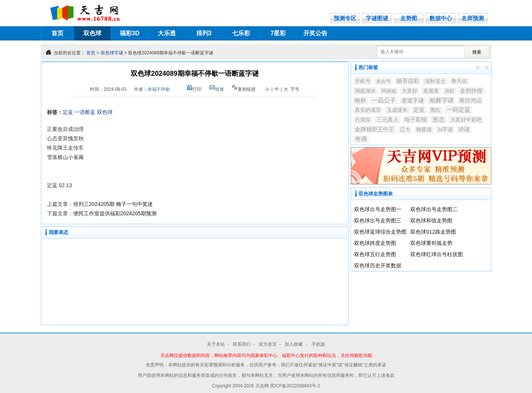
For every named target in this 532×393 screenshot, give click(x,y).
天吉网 (263, 386)
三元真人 (387, 120)
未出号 (384, 81)
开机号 (363, 81)
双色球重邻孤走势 (431, 243)
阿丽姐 (389, 91)
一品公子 (384, 100)
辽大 (405, 130)
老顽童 (431, 91)
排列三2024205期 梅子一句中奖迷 (113, 204)
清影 (449, 91)
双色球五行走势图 (375, 254)
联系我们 (242, 344)
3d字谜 (445, 130)
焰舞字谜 (442, 100)
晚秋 (360, 100)
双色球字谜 (112, 53)
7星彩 (278, 33)
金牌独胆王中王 (375, 129)
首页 (57, 33)
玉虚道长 (397, 110)
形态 (439, 119)
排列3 (204, 33)
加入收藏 (294, 344)
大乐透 (167, 33)
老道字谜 (413, 100)
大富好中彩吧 (466, 120)
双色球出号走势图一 (378, 209)
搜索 (477, 52)
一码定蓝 (458, 110)
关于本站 (216, 344)
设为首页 (268, 344)
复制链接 (244, 89)
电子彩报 (416, 119)
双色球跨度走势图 (375, 243)
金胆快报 (471, 91)
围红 (436, 110)
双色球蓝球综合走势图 (380, 232)
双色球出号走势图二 (434, 209)
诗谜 (464, 129)
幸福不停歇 (159, 89)
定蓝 (68, 112)
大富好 (410, 91)
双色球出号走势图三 (378, 220)
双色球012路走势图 (433, 232)
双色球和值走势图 (431, 220)
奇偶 (361, 139)
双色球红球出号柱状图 (437, 254)
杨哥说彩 (408, 81)
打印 (194, 89)
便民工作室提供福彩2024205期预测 (115, 213)
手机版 (318, 344)
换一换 (482, 67)
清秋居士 (435, 81)
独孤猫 (424, 130)
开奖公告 (315, 33)
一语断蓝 (85, 112)
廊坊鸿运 (470, 100)
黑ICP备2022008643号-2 (295, 386)
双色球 (92, 33)
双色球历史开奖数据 (378, 265)
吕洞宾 (363, 120)
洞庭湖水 (365, 91)
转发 (217, 89)
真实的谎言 (368, 110)
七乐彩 (241, 33)
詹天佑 (459, 81)
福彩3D (130, 33)
